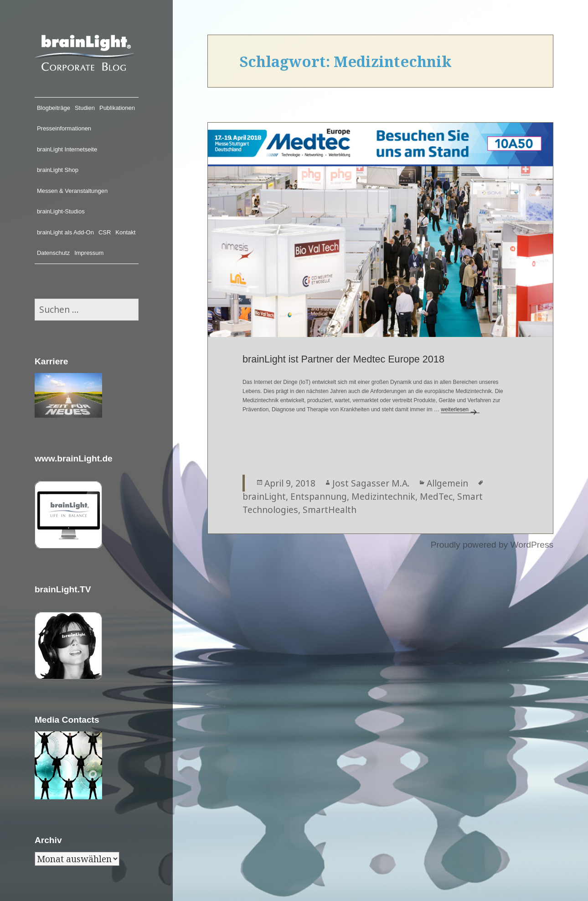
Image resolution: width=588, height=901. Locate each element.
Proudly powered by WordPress (492, 545)
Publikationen (117, 108)
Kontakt (125, 232)
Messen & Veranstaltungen (72, 191)
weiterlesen (460, 409)
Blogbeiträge (54, 108)
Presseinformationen (64, 128)
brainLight (264, 496)
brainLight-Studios (61, 211)
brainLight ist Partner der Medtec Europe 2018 (343, 359)
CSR (105, 232)
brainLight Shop (58, 170)
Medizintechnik (383, 496)
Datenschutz (53, 253)
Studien (85, 108)
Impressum (89, 253)
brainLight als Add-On (65, 232)
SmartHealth (330, 510)
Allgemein (447, 483)
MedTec (436, 496)
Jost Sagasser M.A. (371, 483)
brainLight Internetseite (67, 149)
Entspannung (319, 496)
